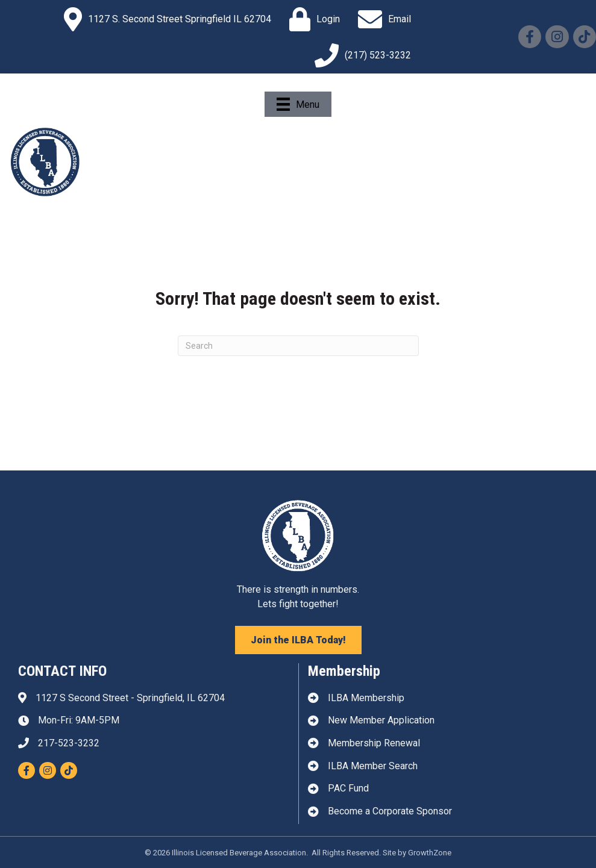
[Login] (312, 19)
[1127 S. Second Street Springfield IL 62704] (165, 19)
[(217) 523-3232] (360, 55)
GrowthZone (430, 853)
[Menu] (298, 104)
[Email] (381, 19)
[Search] (298, 346)
